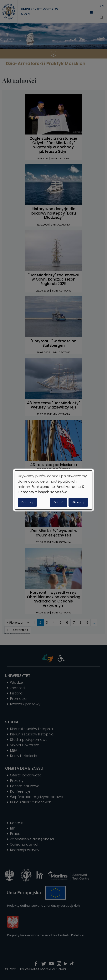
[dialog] (53, 490)
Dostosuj (27, 502)
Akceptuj (78, 502)
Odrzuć (58, 502)
